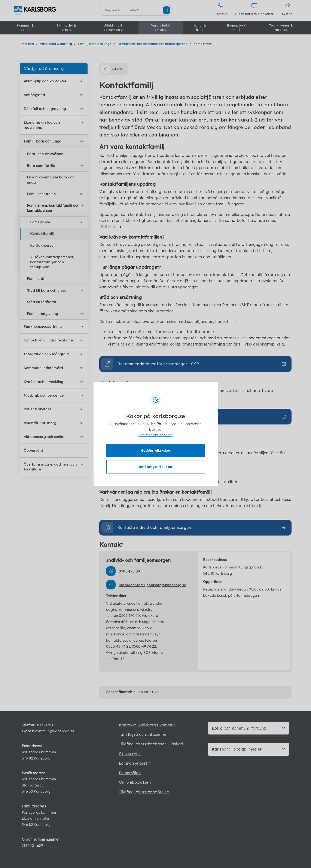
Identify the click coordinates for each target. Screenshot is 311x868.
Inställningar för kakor (155, 467)
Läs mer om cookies (155, 435)
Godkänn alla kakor (156, 451)
